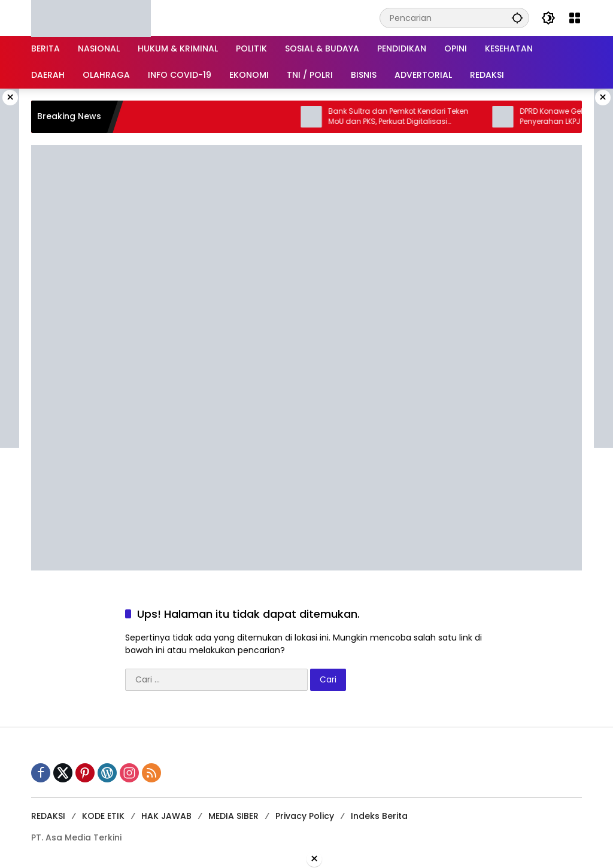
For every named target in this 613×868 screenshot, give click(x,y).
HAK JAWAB (166, 816)
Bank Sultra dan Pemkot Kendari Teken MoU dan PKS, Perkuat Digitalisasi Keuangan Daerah (406, 117)
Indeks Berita (379, 816)
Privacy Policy (305, 816)
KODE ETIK (103, 816)
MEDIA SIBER (233, 816)
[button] (517, 18)
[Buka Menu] (575, 18)
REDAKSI (48, 816)
